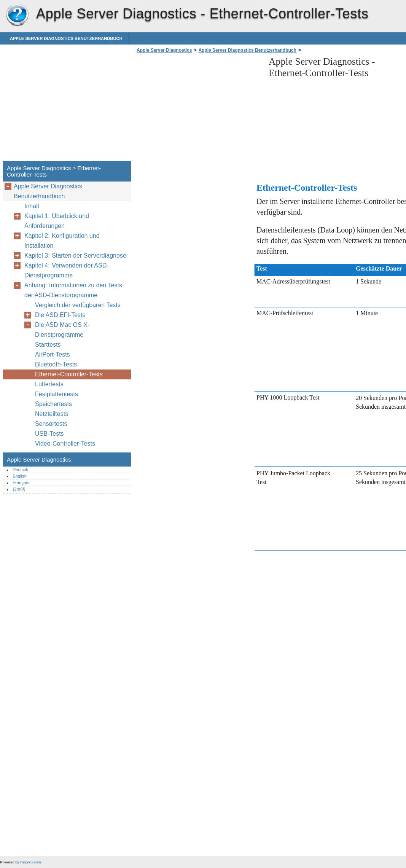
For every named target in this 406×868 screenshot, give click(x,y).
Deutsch (20, 470)
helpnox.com (30, 862)
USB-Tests (49, 434)
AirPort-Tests (53, 354)
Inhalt (32, 206)
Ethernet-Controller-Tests (69, 374)
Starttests (48, 345)
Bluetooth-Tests (56, 364)
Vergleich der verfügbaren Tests (78, 305)
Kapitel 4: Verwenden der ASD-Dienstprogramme (67, 270)
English (20, 476)
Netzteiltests (52, 414)
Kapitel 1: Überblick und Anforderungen (57, 221)
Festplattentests (57, 394)
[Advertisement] (199, 109)
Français (21, 483)
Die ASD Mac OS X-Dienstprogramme (62, 330)
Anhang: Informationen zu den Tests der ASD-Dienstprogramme (73, 290)
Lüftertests (49, 384)
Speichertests (53, 404)
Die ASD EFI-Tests (60, 315)
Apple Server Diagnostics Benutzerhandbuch (66, 38)
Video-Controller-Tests (65, 444)
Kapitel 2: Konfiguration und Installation (62, 241)
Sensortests (51, 424)
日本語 (19, 489)
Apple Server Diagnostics (17, 15)
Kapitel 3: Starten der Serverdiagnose (75, 256)
